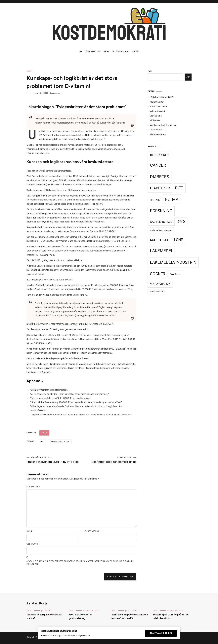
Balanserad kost (93, 51)
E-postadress (92, 531)
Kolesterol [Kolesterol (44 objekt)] (159, 240)
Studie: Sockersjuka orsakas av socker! (44, 617)
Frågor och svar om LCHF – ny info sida (54, 460)
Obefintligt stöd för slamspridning (109, 460)
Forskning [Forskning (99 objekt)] (161, 211)
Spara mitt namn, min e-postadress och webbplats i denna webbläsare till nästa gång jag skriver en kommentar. (80, 563)
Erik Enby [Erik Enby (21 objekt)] (155, 200)
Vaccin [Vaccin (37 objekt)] (175, 274)
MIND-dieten (156, 120)
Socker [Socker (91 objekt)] (158, 274)
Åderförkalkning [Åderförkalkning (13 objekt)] (157, 292)
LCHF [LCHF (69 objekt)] (178, 240)
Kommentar (33, 487)
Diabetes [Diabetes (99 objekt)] (160, 177)
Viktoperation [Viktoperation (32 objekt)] (160, 284)
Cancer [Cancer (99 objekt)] (158, 165)
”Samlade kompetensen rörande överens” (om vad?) (129, 617)
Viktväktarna (156, 116)
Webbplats (32, 544)
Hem (81, 51)
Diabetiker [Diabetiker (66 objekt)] (160, 188)
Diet (42, 442)
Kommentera (55, 93)
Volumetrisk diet (157, 111)
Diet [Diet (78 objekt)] (179, 188)
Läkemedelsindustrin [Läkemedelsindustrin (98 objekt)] (173, 262)
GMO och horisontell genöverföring (80, 617)
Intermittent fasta (158, 107)
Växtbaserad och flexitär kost (163, 125)
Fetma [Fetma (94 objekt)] (172, 199)
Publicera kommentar (120, 577)
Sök (150, 71)
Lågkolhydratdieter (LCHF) (162, 97)
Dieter (106, 51)
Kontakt (136, 51)
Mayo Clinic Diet (157, 102)
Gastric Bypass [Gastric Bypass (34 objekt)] (161, 222)
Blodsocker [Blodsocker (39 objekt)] (159, 155)
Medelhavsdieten (158, 134)
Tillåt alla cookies (161, 633)
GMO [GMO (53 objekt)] (181, 222)
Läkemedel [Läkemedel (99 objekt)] (162, 251)
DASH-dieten (156, 130)
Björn (29, 71)
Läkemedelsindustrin (60, 442)
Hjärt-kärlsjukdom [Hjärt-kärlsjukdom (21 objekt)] (161, 230)
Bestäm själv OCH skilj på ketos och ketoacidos (170, 617)
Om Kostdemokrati (121, 51)
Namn (30, 531)
